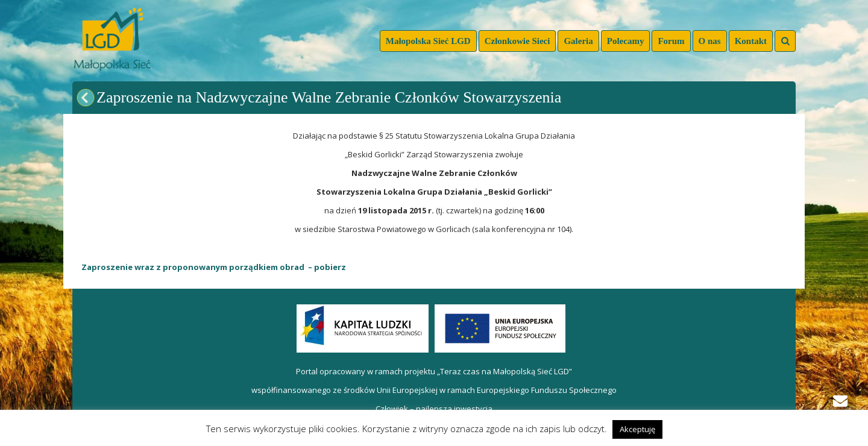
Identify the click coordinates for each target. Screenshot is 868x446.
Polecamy (626, 41)
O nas (710, 41)
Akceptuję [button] (637, 429)
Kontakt (751, 41)
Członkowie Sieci (517, 41)
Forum (671, 41)
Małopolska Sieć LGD (428, 41)
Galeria (578, 41)
